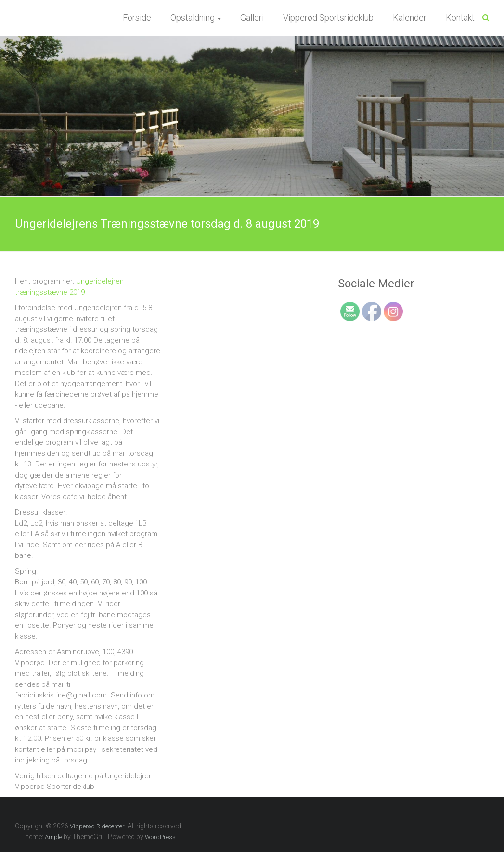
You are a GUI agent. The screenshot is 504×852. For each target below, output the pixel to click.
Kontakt (460, 18)
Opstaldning (193, 18)
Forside (137, 18)
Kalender (410, 18)
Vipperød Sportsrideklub (328, 18)
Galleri (252, 18)
